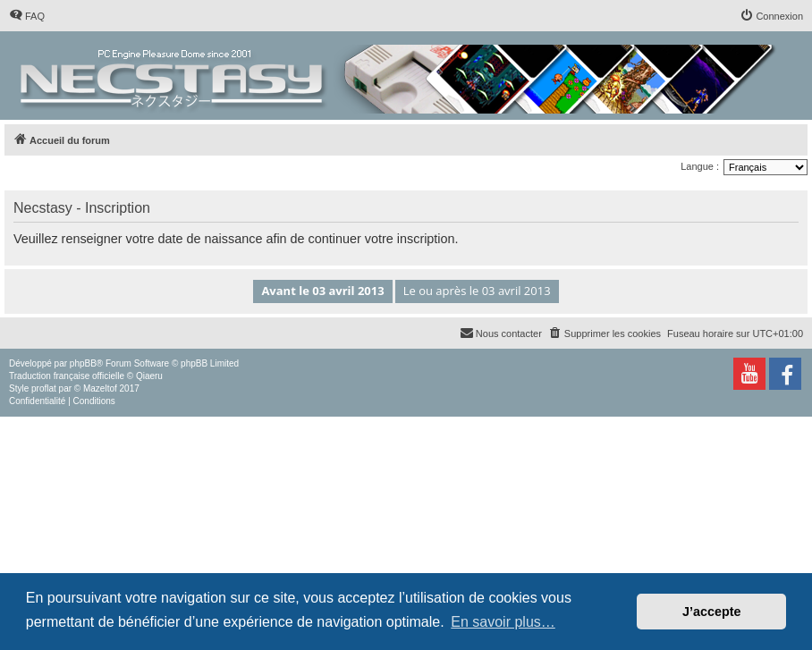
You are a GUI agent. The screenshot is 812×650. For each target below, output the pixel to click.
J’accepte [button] (712, 612)
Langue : (700, 166)
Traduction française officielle (67, 376)
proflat (44, 388)
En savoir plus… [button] (503, 622)
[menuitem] (27, 16)
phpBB (83, 363)
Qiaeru (149, 376)
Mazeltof (100, 388)
